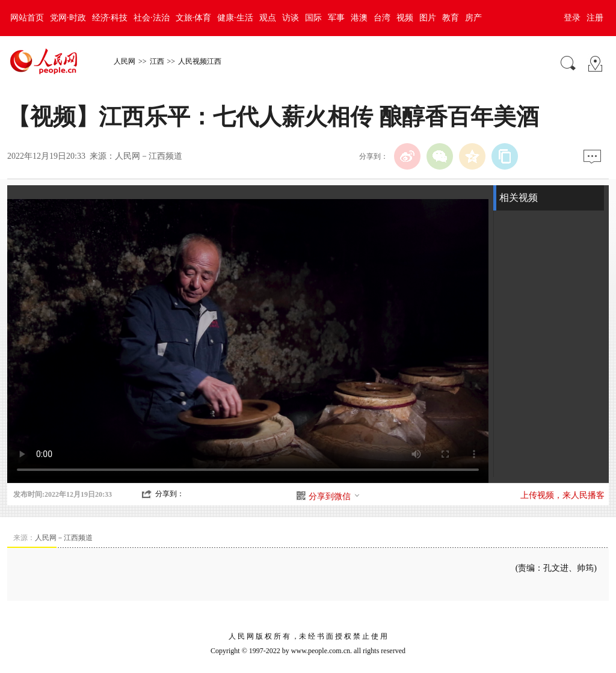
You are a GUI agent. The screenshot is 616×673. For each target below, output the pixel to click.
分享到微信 (334, 496)
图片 (428, 18)
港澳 (359, 18)
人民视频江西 (200, 61)
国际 (313, 18)
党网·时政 (68, 18)
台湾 (382, 18)
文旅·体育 (194, 18)
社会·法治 (152, 18)
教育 (451, 18)
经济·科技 (110, 18)
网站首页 (27, 18)
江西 (157, 61)
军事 (336, 18)
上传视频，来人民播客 (562, 495)
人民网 (125, 61)
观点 (268, 18)
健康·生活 (235, 18)
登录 (572, 18)
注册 (595, 18)
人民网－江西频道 (149, 156)
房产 (473, 18)
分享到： (170, 494)
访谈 (291, 18)
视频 (405, 18)
